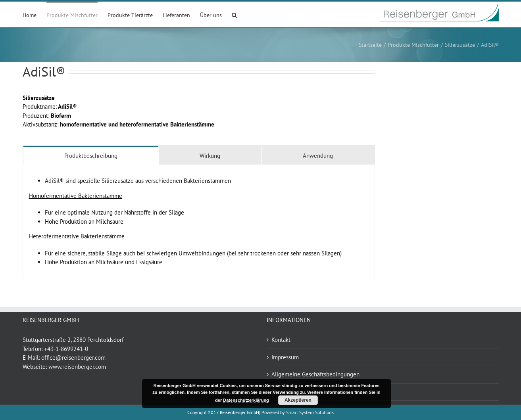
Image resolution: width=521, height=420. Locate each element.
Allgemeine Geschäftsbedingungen (315, 374)
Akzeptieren (298, 400)
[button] (234, 14)
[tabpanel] (199, 222)
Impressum (285, 357)
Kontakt (281, 340)
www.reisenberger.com (77, 367)
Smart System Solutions (310, 412)
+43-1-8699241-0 (66, 349)
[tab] (91, 155)
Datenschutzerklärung (246, 400)
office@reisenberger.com (73, 358)
